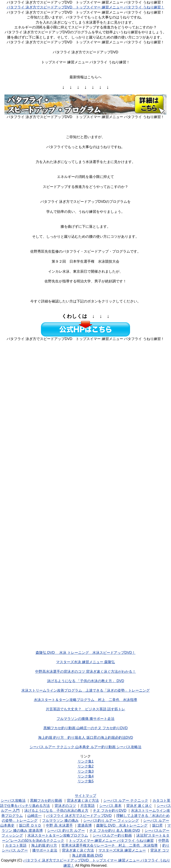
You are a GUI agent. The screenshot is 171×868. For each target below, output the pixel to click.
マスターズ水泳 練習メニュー (122, 850)
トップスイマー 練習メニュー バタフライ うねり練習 (111, 841)
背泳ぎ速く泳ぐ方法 (83, 801)
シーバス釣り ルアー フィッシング (111, 821)
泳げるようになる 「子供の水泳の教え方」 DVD (86, 681)
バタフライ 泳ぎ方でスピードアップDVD (79, 816)
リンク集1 (86, 761)
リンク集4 (86, 776)
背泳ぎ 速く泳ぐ (139, 806)
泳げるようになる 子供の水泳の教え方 (56, 811)
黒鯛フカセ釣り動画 (46, 801)
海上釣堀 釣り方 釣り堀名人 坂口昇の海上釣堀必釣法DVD (86, 738)
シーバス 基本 (110, 806)
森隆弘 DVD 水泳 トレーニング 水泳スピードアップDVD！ (86, 653)
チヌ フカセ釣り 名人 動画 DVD (115, 831)
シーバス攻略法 (13, 801)
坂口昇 (157, 825)
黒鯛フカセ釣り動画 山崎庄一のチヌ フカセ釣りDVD (86, 728)
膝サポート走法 (45, 850)
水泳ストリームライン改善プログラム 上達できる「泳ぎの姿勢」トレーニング (85, 690)
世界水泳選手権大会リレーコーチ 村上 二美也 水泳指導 (110, 845)
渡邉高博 (85, 825)
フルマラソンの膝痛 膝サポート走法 (85, 719)
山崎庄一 (35, 816)
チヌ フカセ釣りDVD (110, 811)
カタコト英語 (16, 845)
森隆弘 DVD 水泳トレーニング (122, 825)
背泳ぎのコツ (65, 806)
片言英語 (88, 806)
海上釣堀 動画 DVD (87, 855)
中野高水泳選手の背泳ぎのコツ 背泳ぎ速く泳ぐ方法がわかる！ (85, 672)
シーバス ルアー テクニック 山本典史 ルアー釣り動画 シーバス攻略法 (85, 747)
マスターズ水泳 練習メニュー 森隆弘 (86, 662)
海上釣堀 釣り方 (44, 845)
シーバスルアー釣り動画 (112, 835)
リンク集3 (86, 771)
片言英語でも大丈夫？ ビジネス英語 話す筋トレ (85, 709)
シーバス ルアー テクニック (126, 801)
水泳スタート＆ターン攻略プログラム (58, 835)
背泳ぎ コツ (160, 850)
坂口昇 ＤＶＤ (30, 825)
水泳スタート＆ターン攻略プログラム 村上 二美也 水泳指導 (85, 700)
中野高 (164, 841)
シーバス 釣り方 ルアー (66, 831)
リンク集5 (86, 781)
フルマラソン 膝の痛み (60, 821)
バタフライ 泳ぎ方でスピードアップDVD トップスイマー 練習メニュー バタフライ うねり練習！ (85, 7)
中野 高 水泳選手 (59, 825)
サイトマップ (85, 796)
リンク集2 (86, 766)
